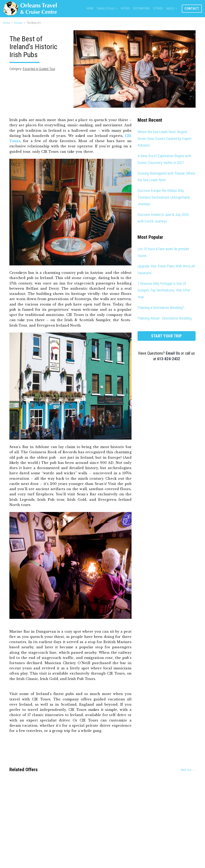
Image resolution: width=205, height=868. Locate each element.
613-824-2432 (169, 359)
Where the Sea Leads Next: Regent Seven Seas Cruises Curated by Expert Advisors (165, 139)
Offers (125, 9)
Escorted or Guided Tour (39, 69)
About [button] (170, 9)
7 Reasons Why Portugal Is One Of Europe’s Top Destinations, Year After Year (164, 290)
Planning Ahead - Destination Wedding (165, 318)
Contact (192, 9)
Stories (158, 9)
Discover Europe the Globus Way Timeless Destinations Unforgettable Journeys (164, 197)
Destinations (142, 9)
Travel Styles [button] (106, 9)
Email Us (173, 353)
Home (90, 9)
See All (186, 770)
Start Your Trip (167, 336)
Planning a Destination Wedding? (161, 308)
